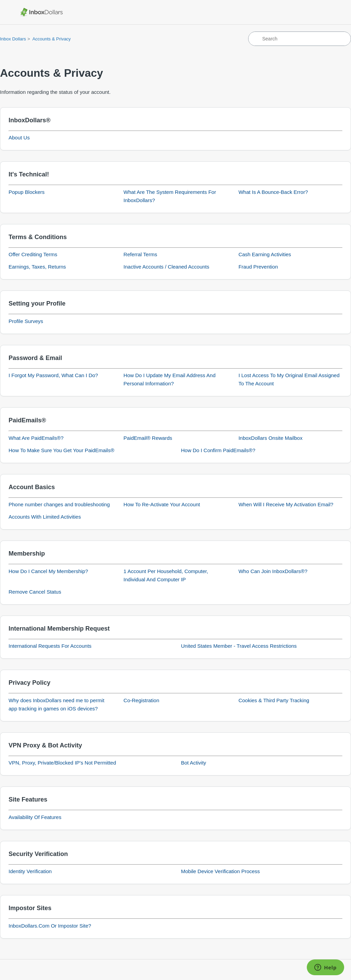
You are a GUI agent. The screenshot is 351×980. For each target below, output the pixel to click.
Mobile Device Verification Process (220, 871)
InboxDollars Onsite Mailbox (271, 438)
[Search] (300, 39)
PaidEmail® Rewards (148, 438)
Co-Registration (141, 700)
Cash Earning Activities (265, 254)
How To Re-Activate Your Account (162, 504)
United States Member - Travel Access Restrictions (239, 646)
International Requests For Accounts (50, 646)
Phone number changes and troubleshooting (59, 504)
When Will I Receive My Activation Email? (286, 504)
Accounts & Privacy (51, 39)
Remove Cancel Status (35, 592)
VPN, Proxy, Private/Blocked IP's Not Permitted (62, 763)
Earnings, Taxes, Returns (37, 267)
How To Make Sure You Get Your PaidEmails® (61, 450)
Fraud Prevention (258, 267)
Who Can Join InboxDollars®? (273, 571)
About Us (19, 138)
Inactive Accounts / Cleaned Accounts (166, 267)
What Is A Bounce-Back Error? (273, 192)
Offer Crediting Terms (33, 254)
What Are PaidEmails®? (36, 438)
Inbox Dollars (13, 39)
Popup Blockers (27, 192)
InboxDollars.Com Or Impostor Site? (50, 926)
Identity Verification (30, 871)
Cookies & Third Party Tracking (274, 700)
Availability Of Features (35, 817)
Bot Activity (193, 763)
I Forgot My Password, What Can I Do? (53, 375)
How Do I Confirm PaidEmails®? (218, 450)
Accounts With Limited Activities (45, 517)
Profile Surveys (26, 321)
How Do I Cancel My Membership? (48, 571)
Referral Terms (140, 254)
